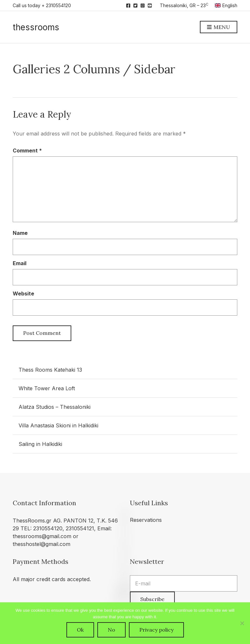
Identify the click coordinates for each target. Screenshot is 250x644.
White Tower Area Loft (47, 388)
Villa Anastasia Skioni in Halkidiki (58, 425)
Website (23, 293)
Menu (219, 27)
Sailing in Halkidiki (40, 444)
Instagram (143, 6)
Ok (80, 630)
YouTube (150, 6)
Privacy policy (156, 630)
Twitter (135, 6)
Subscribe (152, 599)
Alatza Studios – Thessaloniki (55, 407)
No (111, 630)
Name (20, 233)
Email (20, 263)
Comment (27, 150)
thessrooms (36, 27)
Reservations (146, 520)
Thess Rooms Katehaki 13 (50, 370)
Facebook (128, 6)
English (226, 5)
